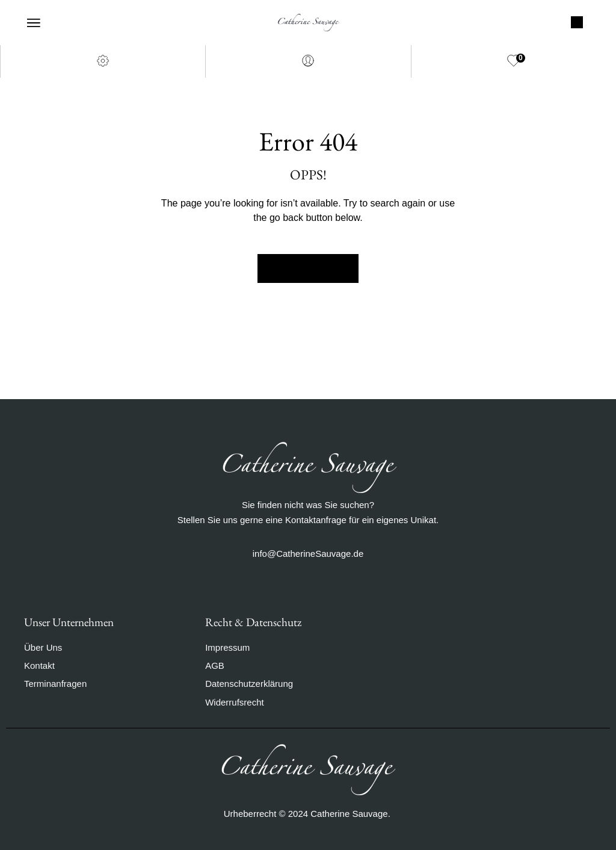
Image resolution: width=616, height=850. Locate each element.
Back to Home (308, 269)
